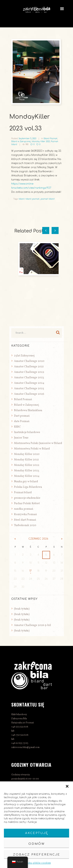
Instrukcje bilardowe (27, 432)
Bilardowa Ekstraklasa (28, 410)
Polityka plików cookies (37, 863)
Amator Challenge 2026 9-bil (33, 625)
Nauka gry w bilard (26, 482)
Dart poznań (22, 416)
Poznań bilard (23, 493)
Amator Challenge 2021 (29, 367)
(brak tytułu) (22, 609)
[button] (67, 786)
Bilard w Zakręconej (21, 141)
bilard (22, 199)
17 (30, 571)
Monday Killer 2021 (26, 460)
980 (27, 144)
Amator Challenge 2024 (29, 383)
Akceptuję (37, 833)
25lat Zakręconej (24, 356)
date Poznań (22, 421)
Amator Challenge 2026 (29, 394)
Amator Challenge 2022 (29, 372)
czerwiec (38, 539)
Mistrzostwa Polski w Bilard (32, 449)
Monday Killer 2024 (27, 476)
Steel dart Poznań (25, 520)
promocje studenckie (27, 498)
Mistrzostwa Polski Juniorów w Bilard (38, 443)
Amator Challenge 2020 (29, 361)
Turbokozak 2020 (25, 525)
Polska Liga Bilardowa (28, 487)
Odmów (37, 844)
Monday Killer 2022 (27, 465)
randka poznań (24, 509)
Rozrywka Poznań (25, 514)
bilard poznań (33, 199)
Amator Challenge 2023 (29, 378)
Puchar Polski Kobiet (27, 503)
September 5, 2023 (27, 139)
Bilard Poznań (51, 139)
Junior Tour (21, 438)
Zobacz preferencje (37, 855)
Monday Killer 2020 (27, 454)
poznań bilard (47, 199)
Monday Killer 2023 (41, 141)
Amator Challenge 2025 (29, 389)
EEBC (17, 427)
